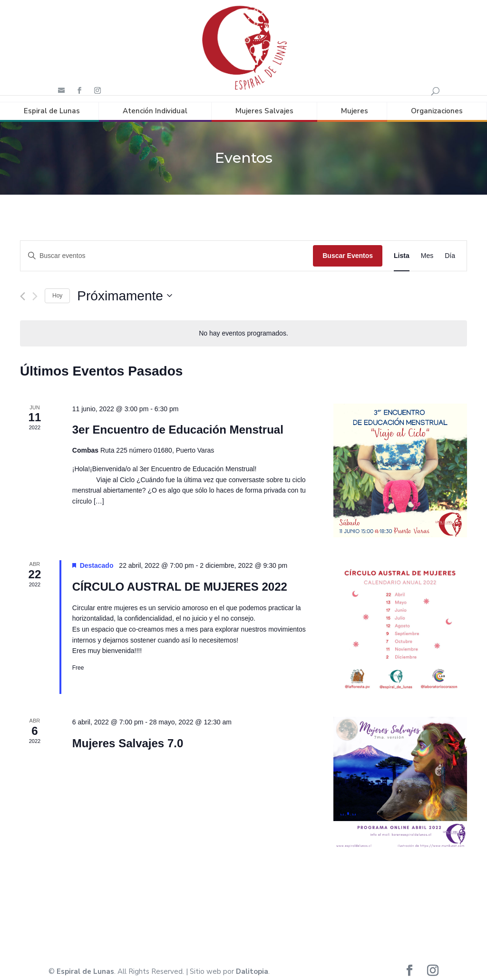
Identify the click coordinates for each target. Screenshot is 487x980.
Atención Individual (155, 104)
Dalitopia (252, 965)
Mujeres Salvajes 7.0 (128, 737)
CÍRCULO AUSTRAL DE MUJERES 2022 (180, 580)
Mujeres (355, 104)
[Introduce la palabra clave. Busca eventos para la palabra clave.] (167, 249)
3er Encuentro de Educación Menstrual (178, 423)
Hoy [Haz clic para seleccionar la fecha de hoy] (57, 289)
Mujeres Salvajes (264, 104)
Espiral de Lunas (52, 104)
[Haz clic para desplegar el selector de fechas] (125, 289)
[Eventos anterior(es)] (23, 290)
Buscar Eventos (348, 249)
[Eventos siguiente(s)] (35, 290)
